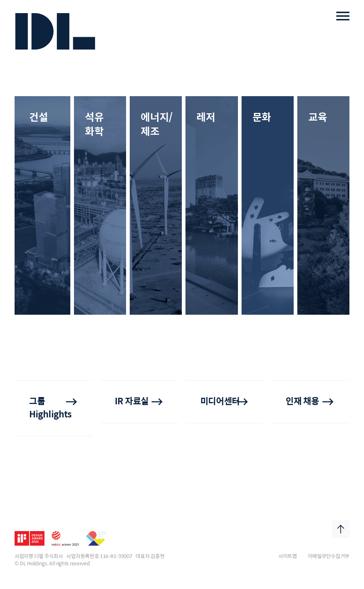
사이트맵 (288, 556)
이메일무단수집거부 (329, 556)
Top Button (341, 529)
